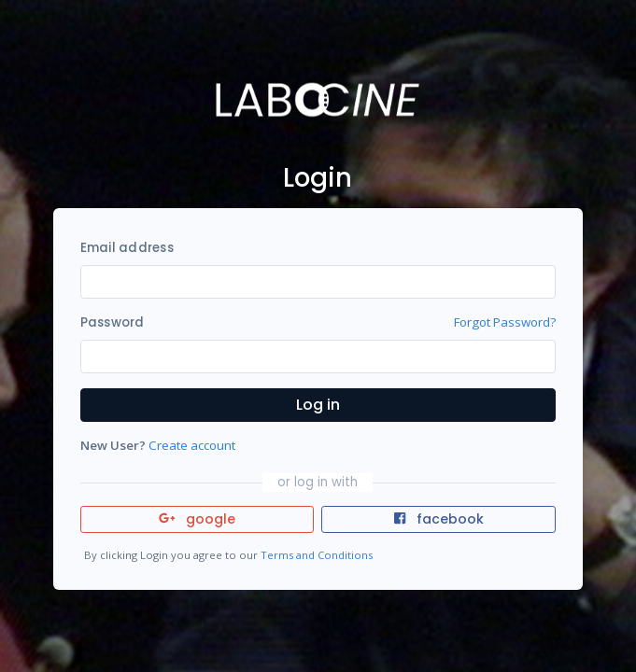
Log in (318, 405)
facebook (439, 519)
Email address (127, 248)
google (198, 519)
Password (113, 322)
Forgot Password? (505, 322)
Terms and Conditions (317, 555)
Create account (192, 445)
